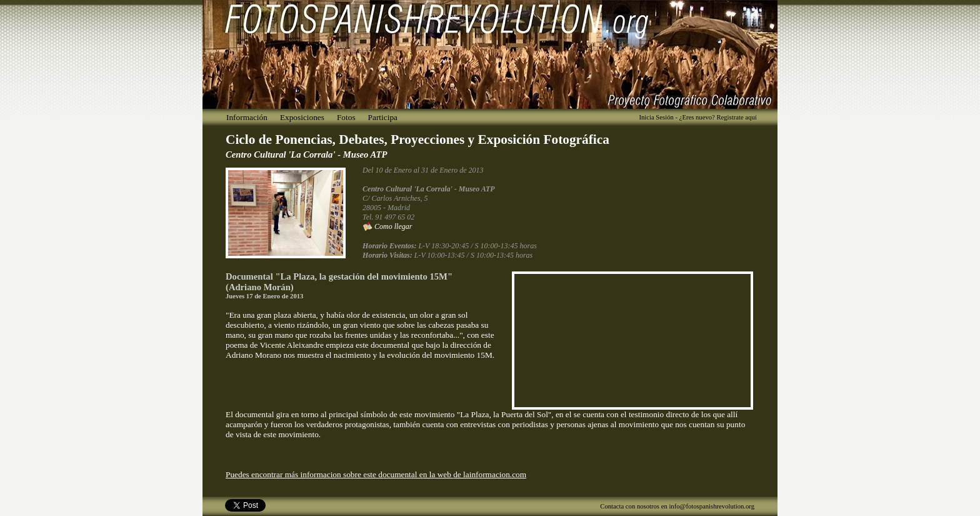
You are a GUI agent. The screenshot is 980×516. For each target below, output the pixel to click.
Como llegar (387, 226)
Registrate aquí (736, 117)
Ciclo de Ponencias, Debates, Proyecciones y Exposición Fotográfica (417, 139)
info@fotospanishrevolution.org (712, 506)
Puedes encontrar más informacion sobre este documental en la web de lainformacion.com (376, 474)
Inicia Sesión (656, 117)
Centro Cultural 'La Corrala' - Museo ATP (306, 154)
